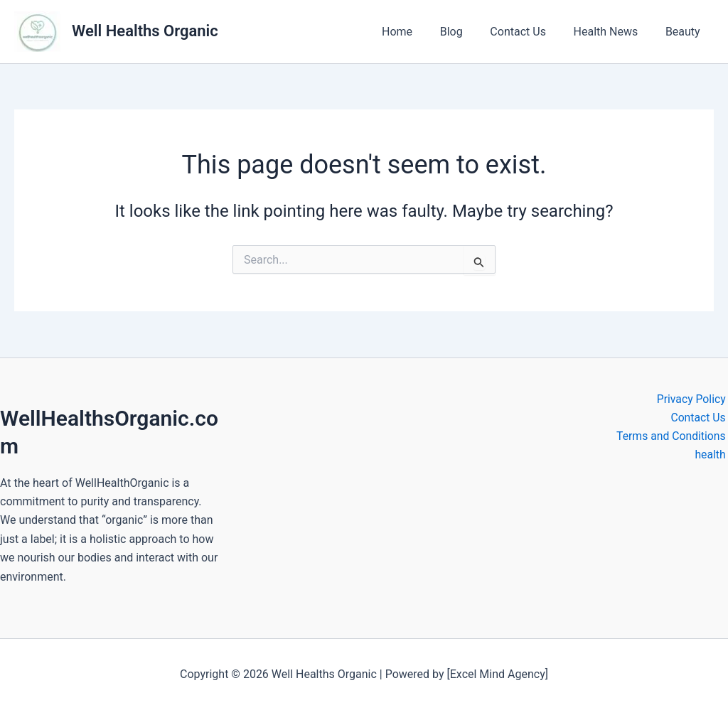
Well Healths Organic (145, 31)
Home (418, 32)
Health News (613, 32)
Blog (468, 32)
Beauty (685, 32)
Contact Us (530, 32)
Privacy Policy (694, 399)
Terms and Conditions (673, 436)
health (712, 455)
